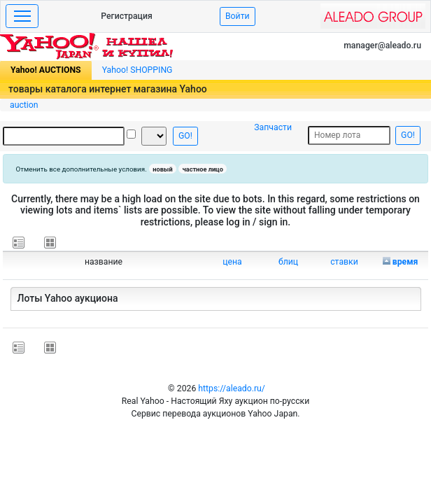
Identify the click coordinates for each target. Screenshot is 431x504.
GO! (185, 136)
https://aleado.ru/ (232, 388)
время (405, 262)
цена (232, 262)
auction (24, 105)
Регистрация (127, 16)
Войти (238, 16)
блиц (288, 262)
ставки (344, 262)
